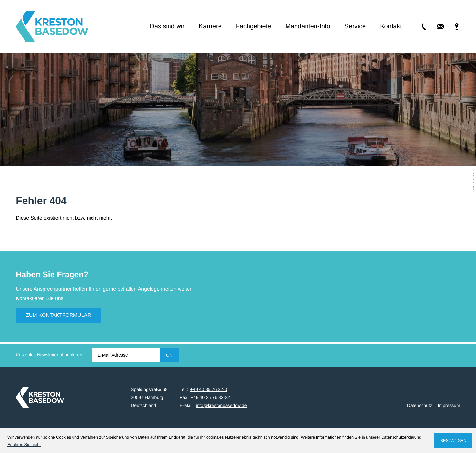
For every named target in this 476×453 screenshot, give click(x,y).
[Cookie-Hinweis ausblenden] (453, 441)
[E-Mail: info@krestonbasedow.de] (436, 27)
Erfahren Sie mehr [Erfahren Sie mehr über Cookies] (24, 444)
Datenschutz (420, 405)
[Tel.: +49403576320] (419, 27)
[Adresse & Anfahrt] (452, 27)
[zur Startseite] (52, 27)
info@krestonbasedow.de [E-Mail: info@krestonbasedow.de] (221, 405)
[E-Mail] (126, 355)
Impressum (449, 405)
